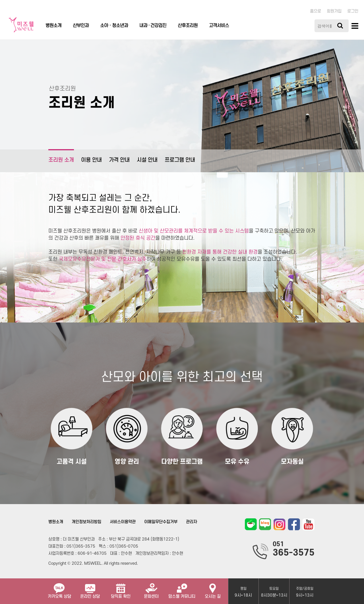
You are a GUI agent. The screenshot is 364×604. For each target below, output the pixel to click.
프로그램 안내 (180, 160)
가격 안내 (119, 160)
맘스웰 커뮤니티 (182, 589)
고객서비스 (219, 26)
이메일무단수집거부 (161, 522)
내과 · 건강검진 (153, 26)
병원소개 (53, 26)
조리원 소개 (61, 156)
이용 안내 (91, 160)
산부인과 (81, 26)
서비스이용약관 (123, 522)
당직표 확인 (121, 589)
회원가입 (334, 11)
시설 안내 (147, 160)
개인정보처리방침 (86, 522)
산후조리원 (188, 26)
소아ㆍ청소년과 (114, 26)
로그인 (353, 11)
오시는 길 (213, 589)
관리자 (192, 522)
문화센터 (151, 589)
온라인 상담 (90, 589)
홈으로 (316, 11)
